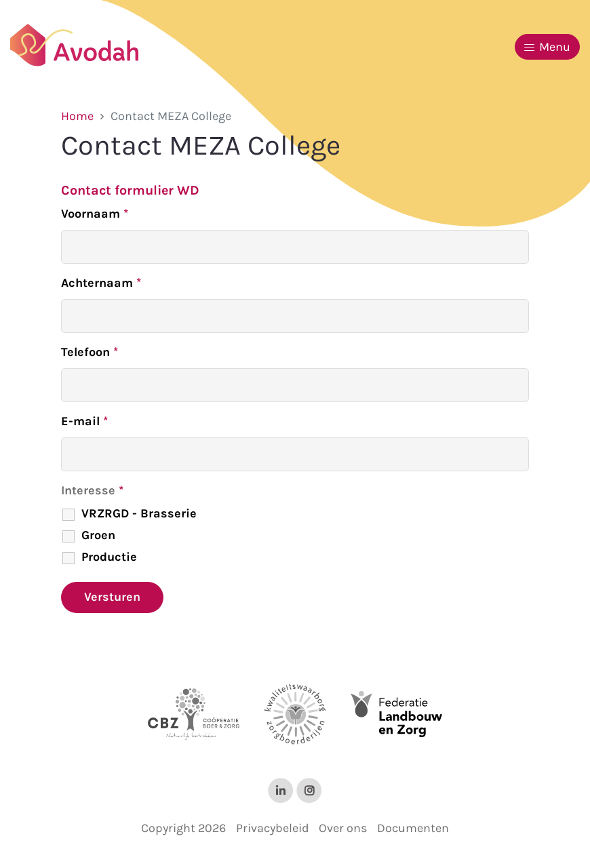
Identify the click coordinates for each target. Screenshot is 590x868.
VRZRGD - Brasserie (139, 513)
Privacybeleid (273, 828)
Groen (98, 535)
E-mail (84, 421)
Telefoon (90, 352)
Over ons (343, 828)
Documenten (413, 828)
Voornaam (95, 214)
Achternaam (101, 283)
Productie (109, 557)
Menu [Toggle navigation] (547, 47)
